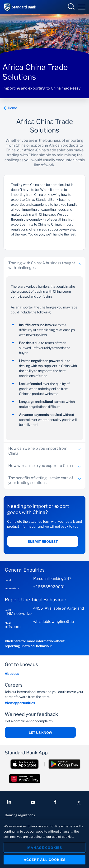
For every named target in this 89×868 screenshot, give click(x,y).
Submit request (43, 541)
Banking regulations (20, 815)
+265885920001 (49, 587)
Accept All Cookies (45, 860)
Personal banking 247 (52, 579)
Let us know (40, 733)
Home (10, 108)
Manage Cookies (45, 848)
